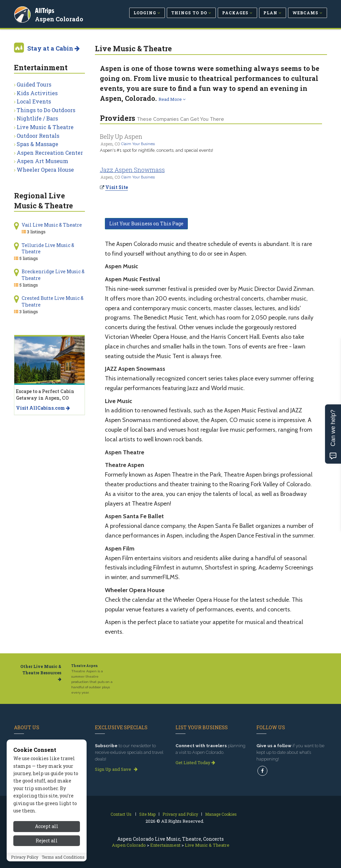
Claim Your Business (138, 144)
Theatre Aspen (85, 666)
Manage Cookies (221, 814)
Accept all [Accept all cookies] (47, 826)
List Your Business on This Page (146, 223)
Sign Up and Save (116, 769)
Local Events (34, 101)
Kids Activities (37, 93)
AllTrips (46, 9)
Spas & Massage (37, 144)
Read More (172, 99)
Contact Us (121, 814)
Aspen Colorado (60, 18)
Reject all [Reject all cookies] (47, 841)
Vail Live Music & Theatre (52, 225)
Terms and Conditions (63, 857)
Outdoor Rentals (38, 136)
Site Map (147, 814)
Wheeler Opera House (45, 170)
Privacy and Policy (180, 814)
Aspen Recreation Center (50, 153)
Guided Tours (34, 84)
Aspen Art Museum (42, 161)
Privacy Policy (25, 857)
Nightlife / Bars (37, 118)
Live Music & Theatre (45, 127)
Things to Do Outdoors (46, 110)
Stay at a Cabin (53, 48)
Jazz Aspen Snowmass (132, 170)
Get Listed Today (195, 762)
